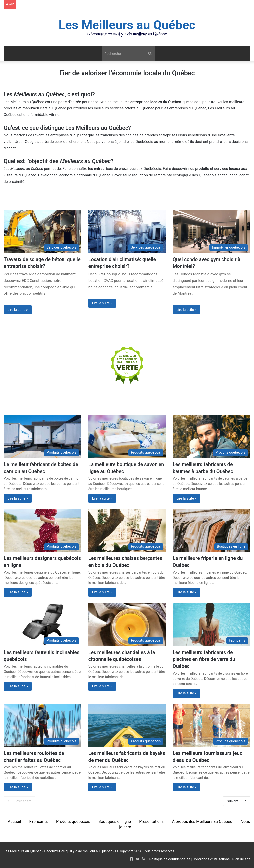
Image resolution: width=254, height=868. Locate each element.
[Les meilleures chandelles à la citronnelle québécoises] (127, 624)
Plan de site (241, 859)
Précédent (19, 801)
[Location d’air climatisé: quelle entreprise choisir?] (127, 231)
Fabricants (39, 822)
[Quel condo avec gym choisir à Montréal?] (211, 231)
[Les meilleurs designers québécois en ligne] (43, 530)
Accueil (14, 822)
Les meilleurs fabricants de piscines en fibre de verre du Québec (204, 659)
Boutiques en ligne (115, 822)
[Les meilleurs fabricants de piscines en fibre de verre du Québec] (211, 624)
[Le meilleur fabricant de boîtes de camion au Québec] (43, 437)
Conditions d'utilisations (211, 859)
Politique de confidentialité (170, 859)
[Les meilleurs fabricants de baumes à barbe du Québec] (211, 437)
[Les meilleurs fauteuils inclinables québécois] (43, 624)
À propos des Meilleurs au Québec (202, 822)
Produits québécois (73, 822)
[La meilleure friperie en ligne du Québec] (211, 530)
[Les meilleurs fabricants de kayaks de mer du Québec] (127, 725)
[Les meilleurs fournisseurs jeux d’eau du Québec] (211, 725)
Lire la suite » (17, 310)
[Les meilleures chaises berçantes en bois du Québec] (127, 530)
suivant (237, 801)
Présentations (151, 822)
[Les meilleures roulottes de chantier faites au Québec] (43, 725)
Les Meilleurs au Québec (24, 102)
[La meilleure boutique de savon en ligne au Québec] (127, 437)
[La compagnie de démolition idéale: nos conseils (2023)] (43, 231)
